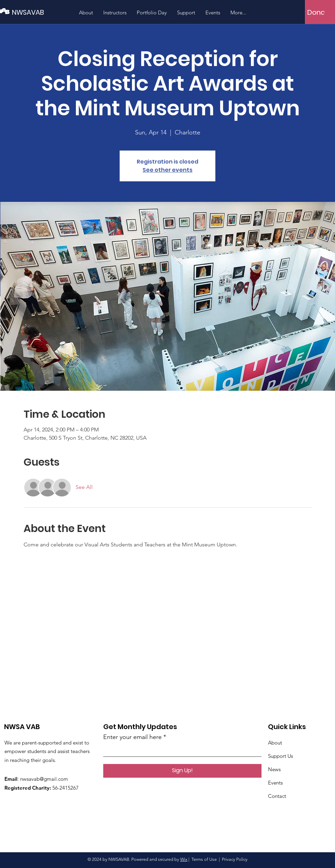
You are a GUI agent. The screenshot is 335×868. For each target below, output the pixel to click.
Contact (277, 796)
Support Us (280, 756)
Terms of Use (204, 859)
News (274, 769)
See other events (167, 170)
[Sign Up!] (182, 771)
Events (275, 783)
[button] (329, 12)
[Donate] (320, 12)
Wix (184, 859)
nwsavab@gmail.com (44, 779)
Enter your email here (132, 737)
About (275, 743)
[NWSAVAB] (43, 12)
